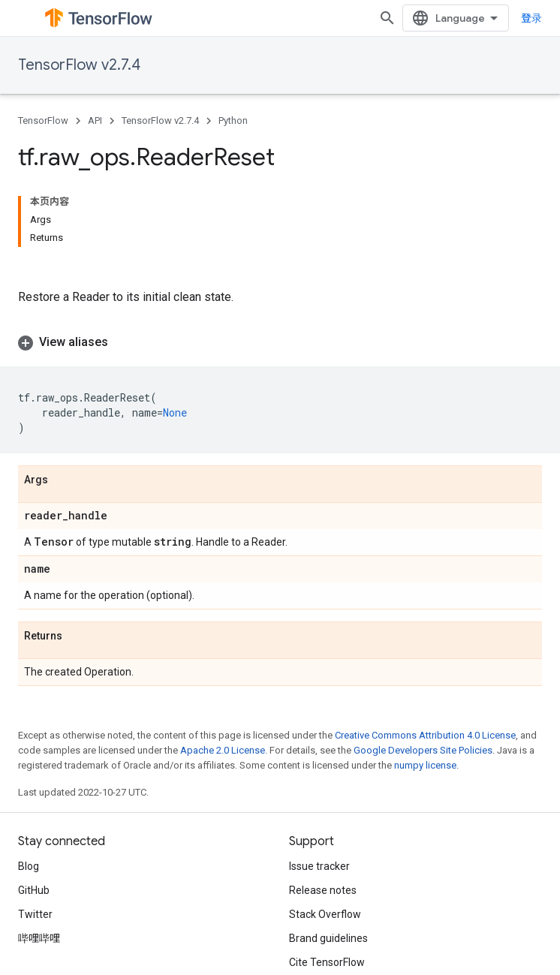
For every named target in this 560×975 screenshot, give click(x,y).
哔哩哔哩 (39, 938)
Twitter (35, 914)
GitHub (34, 890)
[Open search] (387, 18)
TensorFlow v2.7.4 (79, 65)
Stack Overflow (325, 914)
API (95, 120)
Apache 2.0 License (223, 750)
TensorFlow (43, 120)
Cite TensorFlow (327, 962)
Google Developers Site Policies (423, 750)
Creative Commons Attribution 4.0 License (425, 735)
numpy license (425, 765)
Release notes (323, 890)
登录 (531, 18)
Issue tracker (319, 866)
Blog (29, 866)
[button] (280, 342)
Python (233, 120)
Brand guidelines (328, 938)
